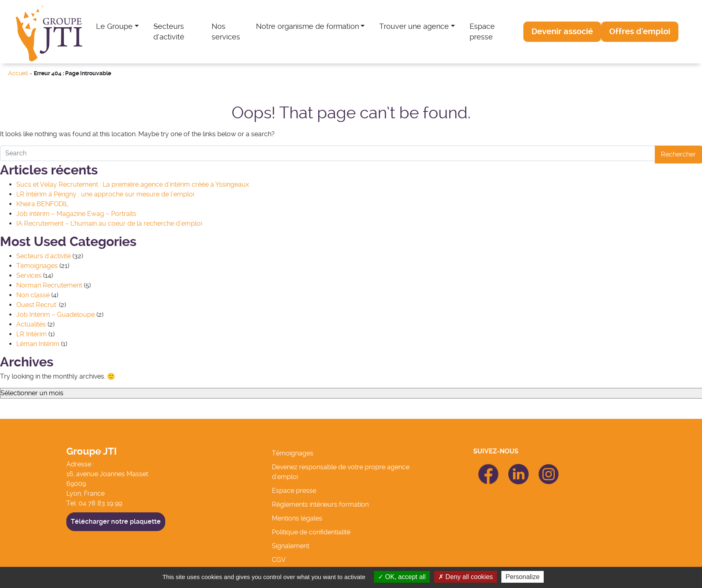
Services (29, 275)
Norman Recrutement (49, 285)
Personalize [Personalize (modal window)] (523, 577)
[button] (562, 32)
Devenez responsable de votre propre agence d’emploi (341, 472)
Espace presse (482, 32)
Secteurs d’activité (169, 32)
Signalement (291, 546)
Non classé (33, 295)
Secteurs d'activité (44, 256)
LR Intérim (32, 334)
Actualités (31, 324)
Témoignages (37, 266)
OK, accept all (402, 577)
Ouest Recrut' (37, 305)
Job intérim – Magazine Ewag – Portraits (76, 214)
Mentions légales (297, 518)
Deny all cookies (466, 577)
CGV (279, 560)
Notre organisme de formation (307, 26)
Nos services (226, 32)
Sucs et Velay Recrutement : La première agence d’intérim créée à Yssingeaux (133, 184)
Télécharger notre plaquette (116, 522)
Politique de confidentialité (311, 532)
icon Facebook (488, 467)
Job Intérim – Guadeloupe (56, 315)
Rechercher (678, 154)
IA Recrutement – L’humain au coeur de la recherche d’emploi (109, 223)
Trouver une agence (414, 26)
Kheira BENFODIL (42, 204)
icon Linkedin (518, 469)
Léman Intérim (38, 344)
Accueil (18, 73)
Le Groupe (114, 26)
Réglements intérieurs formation (320, 504)
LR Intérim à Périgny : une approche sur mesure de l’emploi (105, 194)
